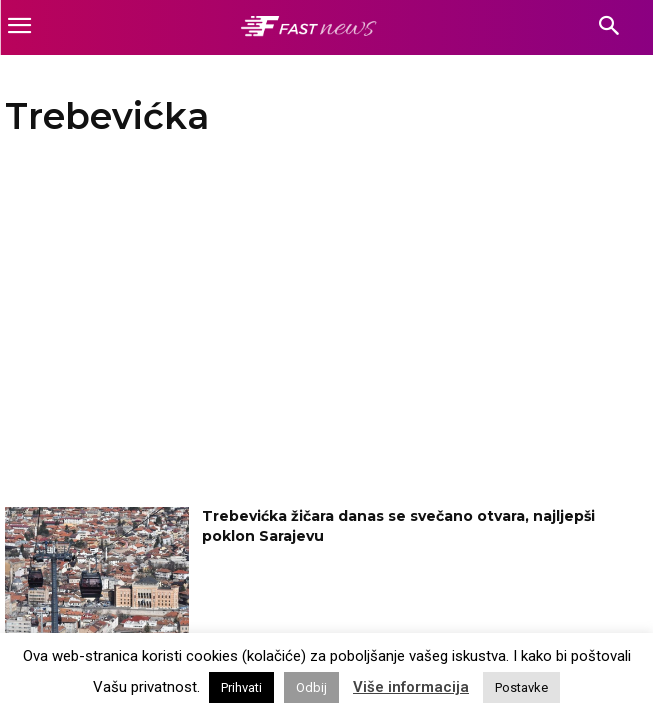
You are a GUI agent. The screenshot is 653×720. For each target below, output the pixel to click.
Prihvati (241, 687)
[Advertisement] (311, 327)
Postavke (521, 687)
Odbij (311, 687)
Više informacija (411, 687)
